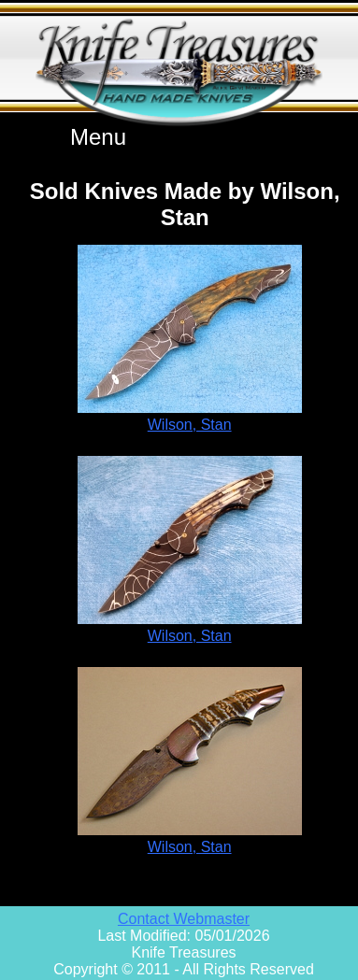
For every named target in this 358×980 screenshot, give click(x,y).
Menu (98, 137)
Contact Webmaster (184, 919)
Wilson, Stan (190, 425)
